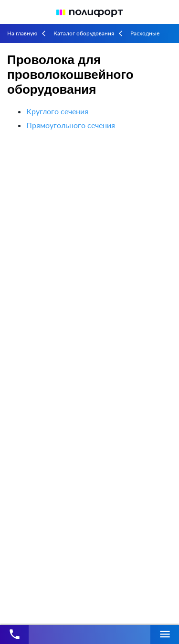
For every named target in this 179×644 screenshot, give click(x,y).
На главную (22, 33)
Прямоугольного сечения (71, 125)
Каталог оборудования (84, 33)
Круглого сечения (57, 111)
